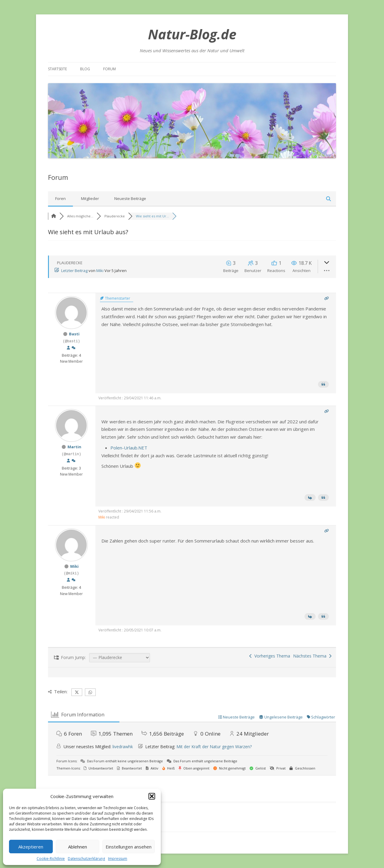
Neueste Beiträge (130, 198)
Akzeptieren (31, 847)
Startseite (57, 69)
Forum (109, 69)
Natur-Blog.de (192, 34)
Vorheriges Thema (270, 656)
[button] (152, 796)
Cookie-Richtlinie (51, 859)
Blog (85, 69)
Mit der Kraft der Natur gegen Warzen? (214, 747)
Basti (74, 334)
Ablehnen (78, 847)
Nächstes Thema (312, 656)
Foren (60, 198)
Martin (74, 447)
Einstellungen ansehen (129, 847)
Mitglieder (90, 198)
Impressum (118, 859)
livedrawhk (123, 747)
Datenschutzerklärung (86, 859)
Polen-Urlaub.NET (129, 448)
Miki (100, 271)
